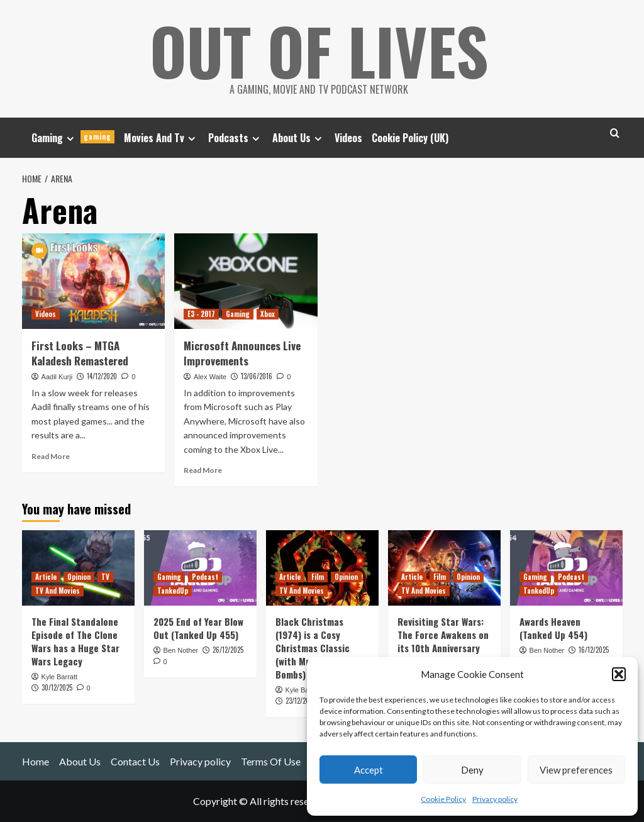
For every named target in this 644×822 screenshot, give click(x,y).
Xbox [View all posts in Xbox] (268, 314)
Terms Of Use (271, 761)
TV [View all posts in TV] (105, 577)
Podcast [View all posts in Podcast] (205, 577)
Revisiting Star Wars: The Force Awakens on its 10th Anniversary (443, 635)
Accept (369, 770)
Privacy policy (495, 799)
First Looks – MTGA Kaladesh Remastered (80, 353)
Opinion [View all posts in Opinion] (79, 577)
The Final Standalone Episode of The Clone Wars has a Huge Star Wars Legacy (75, 641)
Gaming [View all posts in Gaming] (238, 314)
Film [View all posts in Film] (318, 577)
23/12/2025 (301, 701)
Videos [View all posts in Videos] (46, 314)
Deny (472, 770)
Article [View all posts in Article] (46, 577)
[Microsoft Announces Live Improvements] (246, 281)
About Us (299, 138)
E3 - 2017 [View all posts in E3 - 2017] (201, 314)
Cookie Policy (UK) (410, 138)
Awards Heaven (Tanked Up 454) (553, 628)
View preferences (576, 770)
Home (36, 761)
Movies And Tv (161, 138)
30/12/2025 (57, 687)
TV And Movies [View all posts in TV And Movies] (58, 591)
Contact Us (135, 761)
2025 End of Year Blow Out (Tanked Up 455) (198, 628)
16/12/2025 (594, 650)
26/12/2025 (228, 650)
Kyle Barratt (59, 677)
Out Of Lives (319, 50)
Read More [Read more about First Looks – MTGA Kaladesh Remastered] (51, 456)
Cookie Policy (443, 799)
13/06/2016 (257, 376)
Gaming (73, 138)
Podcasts (236, 138)
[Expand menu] (70, 139)
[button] (619, 674)
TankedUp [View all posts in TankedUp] (173, 591)
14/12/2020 (102, 376)
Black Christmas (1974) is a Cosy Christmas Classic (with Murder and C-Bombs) (317, 648)
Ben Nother (181, 650)
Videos (348, 138)
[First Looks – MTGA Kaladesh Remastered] (94, 281)
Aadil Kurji (57, 377)
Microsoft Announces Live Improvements (242, 353)
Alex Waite (210, 377)
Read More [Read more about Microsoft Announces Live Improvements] (203, 470)
